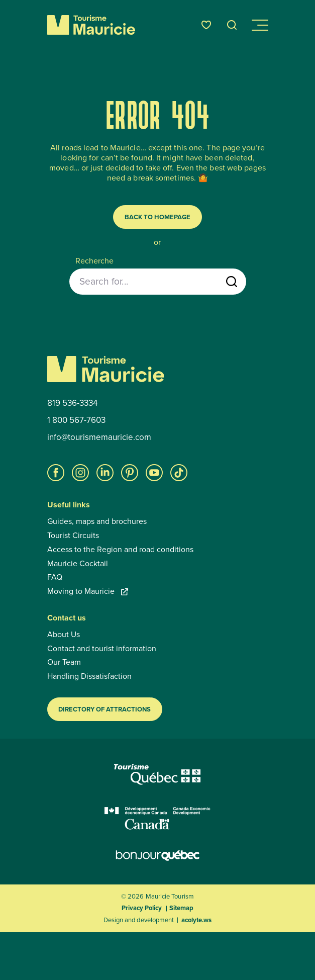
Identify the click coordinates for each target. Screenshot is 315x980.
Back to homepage (157, 217)
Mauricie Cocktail (78, 564)
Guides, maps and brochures (97, 521)
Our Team (64, 662)
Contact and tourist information (102, 649)
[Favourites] (206, 25)
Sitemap (181, 908)
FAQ (55, 577)
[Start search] (232, 282)
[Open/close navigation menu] (259, 25)
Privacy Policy (142, 908)
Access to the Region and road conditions (120, 550)
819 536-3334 (72, 403)
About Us (64, 635)
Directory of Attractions (104, 709)
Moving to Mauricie (88, 591)
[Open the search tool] (232, 25)
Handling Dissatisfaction (89, 676)
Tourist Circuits (73, 536)
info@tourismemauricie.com (99, 437)
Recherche (94, 261)
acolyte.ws (196, 920)
